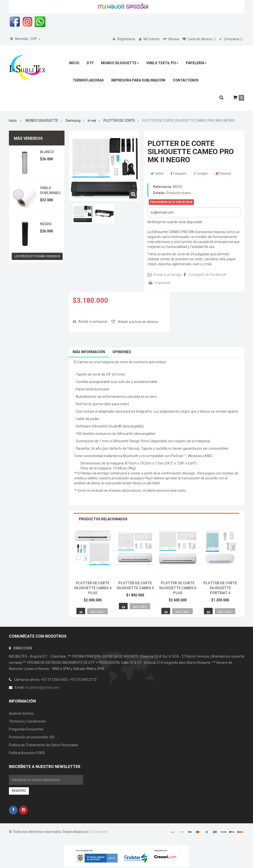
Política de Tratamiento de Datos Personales (43, 745)
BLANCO (47, 152)
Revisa (171, 39)
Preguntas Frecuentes (26, 729)
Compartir (179, 174)
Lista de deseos (199, 39)
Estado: (159, 193)
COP (24, 39)
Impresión (163, 283)
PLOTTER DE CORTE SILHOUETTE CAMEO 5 (135, 585)
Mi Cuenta (149, 39)
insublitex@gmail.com (42, 687)
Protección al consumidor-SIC (32, 737)
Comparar (231, 39)
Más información (89, 352)
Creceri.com (98, 832)
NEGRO (46, 224)
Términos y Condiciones (27, 721)
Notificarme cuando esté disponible (175, 222)
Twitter (157, 174)
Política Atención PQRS (27, 753)
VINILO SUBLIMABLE (51, 190)
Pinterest (223, 174)
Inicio (13, 121)
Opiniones (122, 352)
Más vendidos (28, 138)
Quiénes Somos (21, 713)
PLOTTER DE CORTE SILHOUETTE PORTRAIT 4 (220, 588)
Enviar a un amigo (168, 275)
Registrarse (124, 39)
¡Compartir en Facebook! (207, 275)
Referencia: (163, 187)
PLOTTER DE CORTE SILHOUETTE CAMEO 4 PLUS (93, 588)
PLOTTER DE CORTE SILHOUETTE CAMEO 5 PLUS (178, 588)
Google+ (201, 174)
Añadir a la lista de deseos (138, 322)
